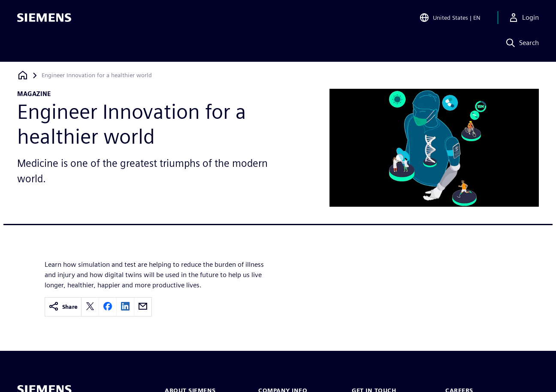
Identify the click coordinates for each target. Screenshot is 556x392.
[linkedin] (125, 307)
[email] (143, 307)
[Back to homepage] (23, 75)
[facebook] (108, 307)
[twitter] (90, 307)
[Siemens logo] (44, 19)
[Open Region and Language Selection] (450, 19)
